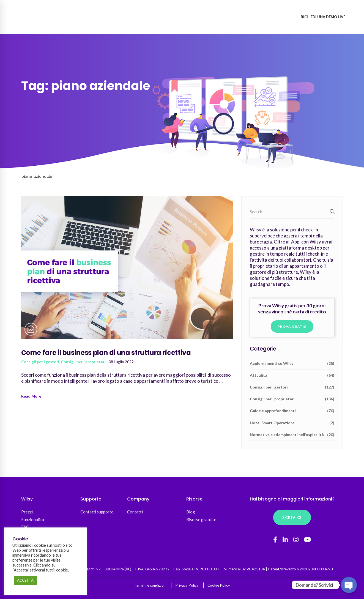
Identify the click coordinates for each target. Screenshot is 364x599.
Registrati (280, 17)
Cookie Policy (219, 585)
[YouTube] (307, 540)
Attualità (292, 375)
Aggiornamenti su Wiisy (292, 363)
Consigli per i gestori (40, 362)
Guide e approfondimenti (292, 411)
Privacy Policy (187, 585)
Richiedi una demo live (323, 17)
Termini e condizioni (150, 585)
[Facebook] (275, 540)
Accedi (253, 17)
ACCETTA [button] (25, 580)
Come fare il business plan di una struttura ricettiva (106, 353)
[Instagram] (296, 540)
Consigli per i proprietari (83, 362)
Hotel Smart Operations (292, 423)
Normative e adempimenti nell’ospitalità (292, 435)
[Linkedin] (285, 540)
